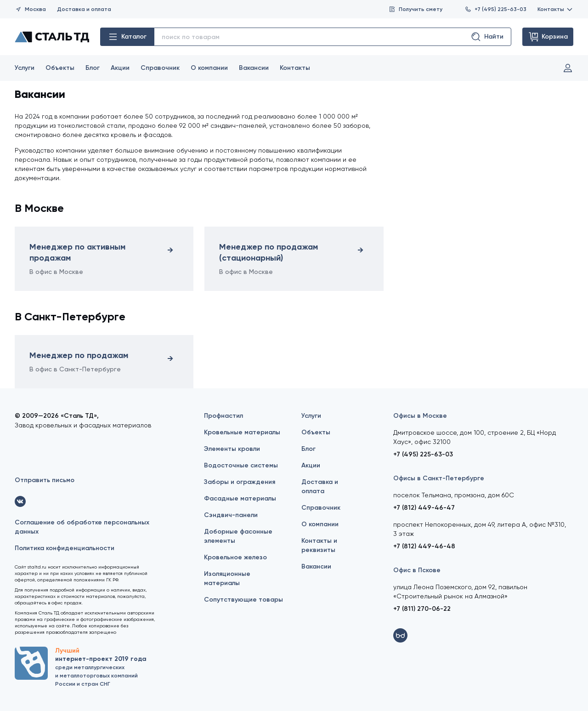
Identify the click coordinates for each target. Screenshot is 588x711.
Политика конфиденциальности (65, 548)
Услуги (25, 68)
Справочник (160, 68)
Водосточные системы (241, 465)
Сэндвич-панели (231, 515)
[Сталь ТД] (52, 37)
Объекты (60, 68)
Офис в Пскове (417, 570)
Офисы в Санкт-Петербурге (439, 478)
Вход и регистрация (568, 68)
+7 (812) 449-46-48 (424, 546)
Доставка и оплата (84, 9)
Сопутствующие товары (243, 600)
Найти (487, 37)
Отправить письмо (45, 480)
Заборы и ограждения (240, 482)
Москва (30, 9)
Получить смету (416, 9)
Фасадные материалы (240, 498)
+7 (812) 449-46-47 (424, 508)
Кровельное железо (235, 557)
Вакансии (254, 68)
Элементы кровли (232, 449)
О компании (209, 68)
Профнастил (223, 416)
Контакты (555, 9)
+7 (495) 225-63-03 (495, 9)
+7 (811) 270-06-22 (422, 609)
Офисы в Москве (420, 416)
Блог (93, 68)
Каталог (127, 37)
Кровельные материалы (242, 432)
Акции (120, 68)
